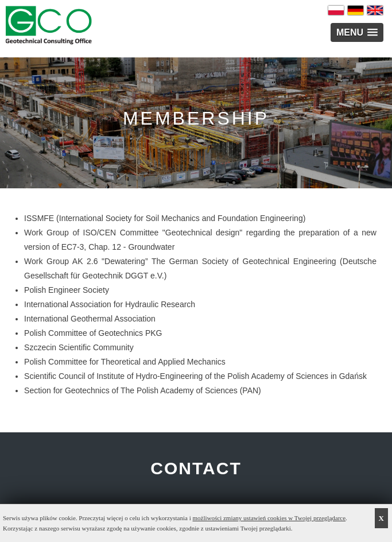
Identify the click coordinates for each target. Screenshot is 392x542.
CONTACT (196, 468)
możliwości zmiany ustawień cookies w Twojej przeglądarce (269, 518)
